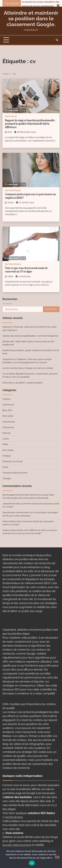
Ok (32, 863)
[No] (57, 857)
